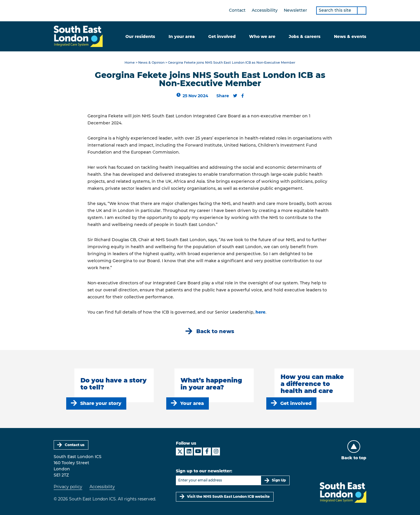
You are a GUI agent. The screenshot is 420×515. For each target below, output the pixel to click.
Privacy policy (68, 487)
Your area (192, 403)
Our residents (140, 36)
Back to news (215, 331)
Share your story (101, 403)
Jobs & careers (305, 36)
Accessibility (265, 10)
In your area (182, 36)
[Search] (362, 11)
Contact (237, 10)
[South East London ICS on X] (180, 452)
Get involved (222, 36)
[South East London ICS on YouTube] (198, 452)
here (260, 312)
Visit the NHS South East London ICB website (228, 496)
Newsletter (295, 10)
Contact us (75, 445)
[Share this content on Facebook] (243, 96)
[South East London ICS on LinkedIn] (189, 452)
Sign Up (279, 480)
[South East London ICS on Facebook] (207, 452)
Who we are (262, 36)
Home (130, 63)
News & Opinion (151, 63)
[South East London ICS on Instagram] (216, 452)
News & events (350, 36)
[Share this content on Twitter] (235, 96)
